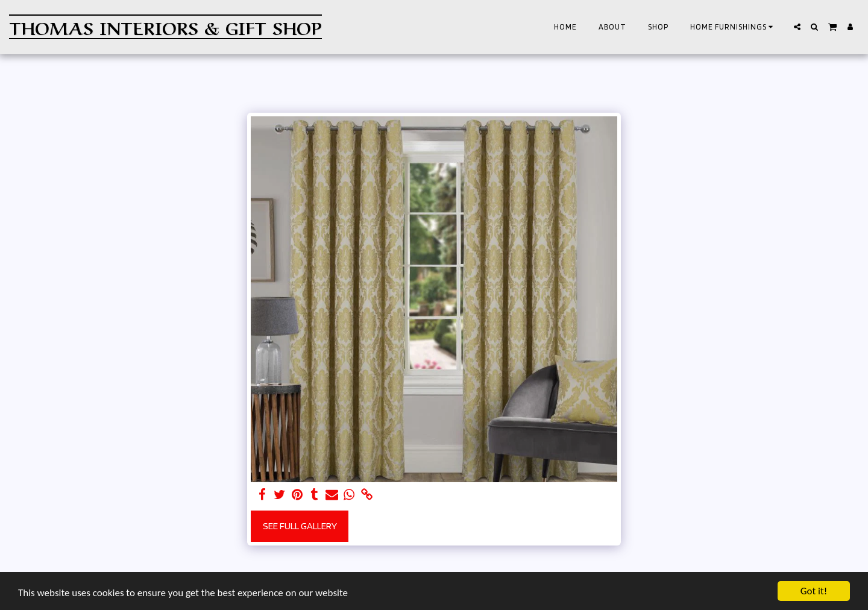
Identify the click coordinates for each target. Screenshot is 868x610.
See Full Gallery (300, 526)
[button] (733, 27)
